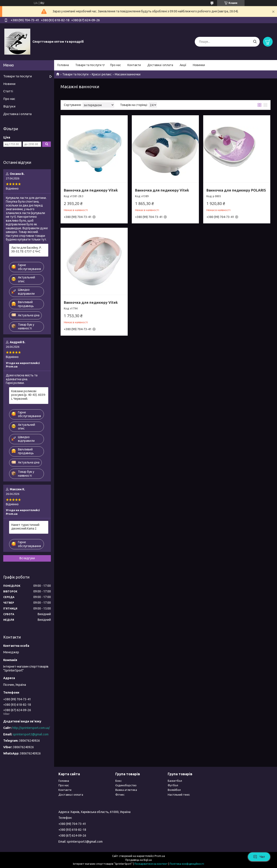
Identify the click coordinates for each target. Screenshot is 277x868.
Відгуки (9, 106)
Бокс (118, 781)
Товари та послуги (88, 65)
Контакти (134, 65)
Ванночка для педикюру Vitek (91, 190)
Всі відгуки (27, 558)
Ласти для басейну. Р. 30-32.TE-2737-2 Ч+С (27, 250)
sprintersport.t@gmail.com (31, 734)
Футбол (173, 785)
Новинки (199, 65)
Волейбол (174, 790)
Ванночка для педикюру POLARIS (236, 190)
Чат (259, 857)
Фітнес (120, 795)
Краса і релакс (102, 74)
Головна (63, 65)
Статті (8, 91)
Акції (183, 65)
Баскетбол (175, 781)
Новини (9, 84)
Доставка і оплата (160, 65)
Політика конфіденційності (187, 864)
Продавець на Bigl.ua (138, 860)
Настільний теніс (179, 795)
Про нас (116, 65)
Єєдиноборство (126, 785)
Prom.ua (160, 856)
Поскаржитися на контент (151, 864)
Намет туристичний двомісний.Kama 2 (25, 527)
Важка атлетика (126, 790)
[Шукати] (255, 42)
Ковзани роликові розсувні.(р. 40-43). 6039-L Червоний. (29, 395)
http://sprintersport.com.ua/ (31, 728)
